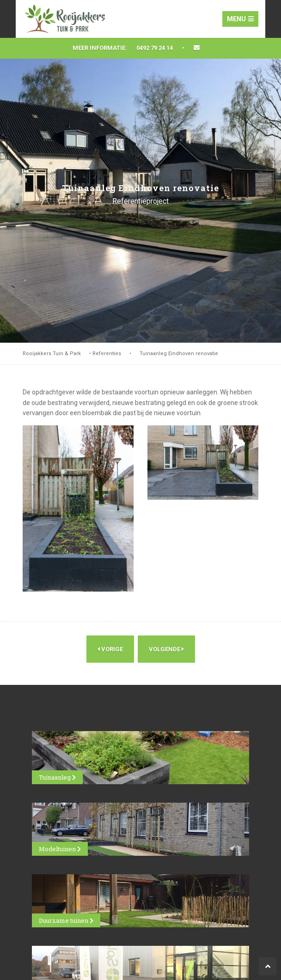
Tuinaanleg (57, 777)
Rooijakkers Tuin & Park (52, 354)
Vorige (110, 649)
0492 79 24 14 (155, 48)
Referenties (107, 354)
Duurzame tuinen (66, 920)
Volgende (166, 649)
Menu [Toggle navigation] (240, 19)
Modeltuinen (60, 849)
